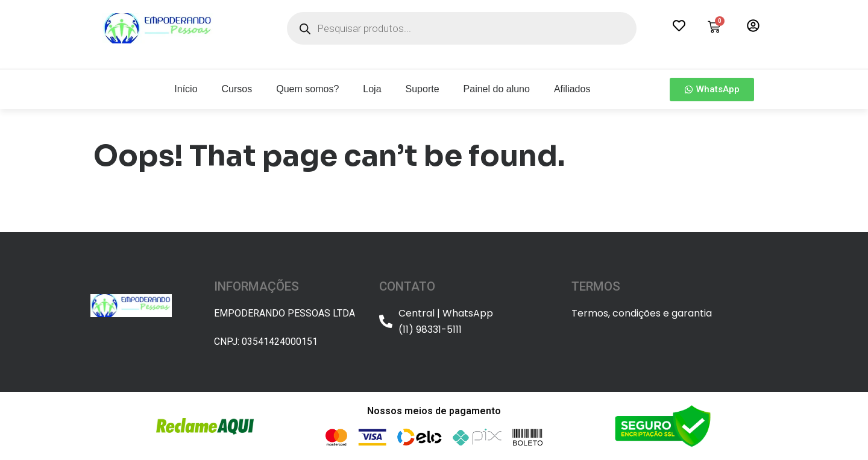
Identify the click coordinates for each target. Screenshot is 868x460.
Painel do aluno (497, 89)
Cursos (237, 89)
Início (186, 89)
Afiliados (572, 89)
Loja (372, 89)
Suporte (423, 89)
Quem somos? (307, 89)
